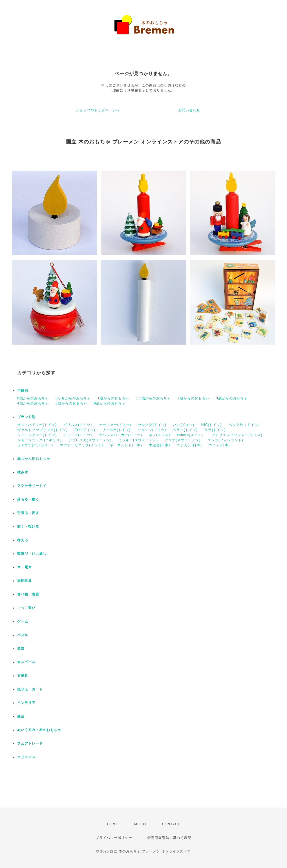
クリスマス (26, 757)
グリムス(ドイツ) (78, 425)
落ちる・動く (28, 499)
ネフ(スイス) (159, 435)
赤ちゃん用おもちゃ (34, 459)
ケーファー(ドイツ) (115, 425)
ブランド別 (26, 417)
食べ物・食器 (28, 594)
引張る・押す (28, 513)
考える (23, 540)
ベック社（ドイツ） (245, 425)
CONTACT (171, 824)
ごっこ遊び (26, 608)
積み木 (23, 472)
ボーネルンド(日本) (126, 445)
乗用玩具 (25, 581)
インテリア (26, 703)
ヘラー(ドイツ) (185, 430)
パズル (23, 635)
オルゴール (26, 662)
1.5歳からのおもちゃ (153, 398)
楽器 (21, 649)
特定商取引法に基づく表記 (169, 838)
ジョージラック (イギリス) (39, 440)
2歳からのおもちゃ (193, 398)
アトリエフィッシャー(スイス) (237, 435)
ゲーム (23, 621)
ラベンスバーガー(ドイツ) (121, 435)
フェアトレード (30, 743)
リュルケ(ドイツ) (116, 430)
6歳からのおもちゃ (110, 403)
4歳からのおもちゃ (33, 403)
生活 (21, 716)
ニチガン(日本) (189, 445)
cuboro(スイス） (191, 435)
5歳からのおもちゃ (71, 403)
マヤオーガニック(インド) (81, 445)
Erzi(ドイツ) (85, 430)
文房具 (23, 676)
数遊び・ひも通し (32, 554)
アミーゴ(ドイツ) (78, 435)
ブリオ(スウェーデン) (183, 440)
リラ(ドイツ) (215, 430)
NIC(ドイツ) (212, 425)
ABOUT (140, 824)
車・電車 (25, 567)
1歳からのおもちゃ (113, 398)
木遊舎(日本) (159, 445)
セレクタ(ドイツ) (152, 425)
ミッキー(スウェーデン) (138, 440)
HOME (112, 824)
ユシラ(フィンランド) (225, 440)
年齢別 (23, 390)
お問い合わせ (189, 110)
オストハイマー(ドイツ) (37, 425)
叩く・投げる (28, 527)
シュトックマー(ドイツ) (37, 435)
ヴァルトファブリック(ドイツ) (42, 430)
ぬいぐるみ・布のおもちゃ (39, 730)
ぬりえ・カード (30, 689)
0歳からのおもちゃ (33, 398)
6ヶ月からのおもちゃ (73, 398)
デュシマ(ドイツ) (152, 430)
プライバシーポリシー (114, 838)
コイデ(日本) (219, 445)
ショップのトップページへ (98, 110)
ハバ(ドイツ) (184, 425)
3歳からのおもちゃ (232, 398)
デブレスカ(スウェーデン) (90, 440)
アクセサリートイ (32, 486)
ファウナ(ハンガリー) (35, 445)
